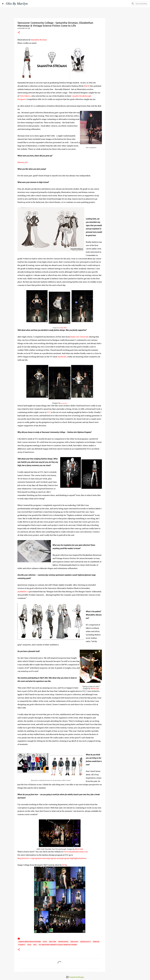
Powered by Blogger (75, 977)
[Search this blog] (137, 4)
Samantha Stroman (39, 40)
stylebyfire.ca (23, 592)
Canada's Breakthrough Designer (30, 942)
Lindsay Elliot (63, 328)
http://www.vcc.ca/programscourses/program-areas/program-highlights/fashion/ (52, 858)
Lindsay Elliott (64, 403)
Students (22, 945)
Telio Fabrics (25, 96)
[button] (19, 33)
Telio (29, 945)
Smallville (62, 357)
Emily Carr (53, 942)
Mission (21, 162)
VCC (48, 412)
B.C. (27, 162)
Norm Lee (95, 688)
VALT (87, 86)
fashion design (63, 942)
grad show (74, 942)
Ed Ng (64, 865)
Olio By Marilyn (17, 4)
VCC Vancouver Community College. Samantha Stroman (58, 945)
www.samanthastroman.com (75, 852)
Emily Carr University (79, 337)
